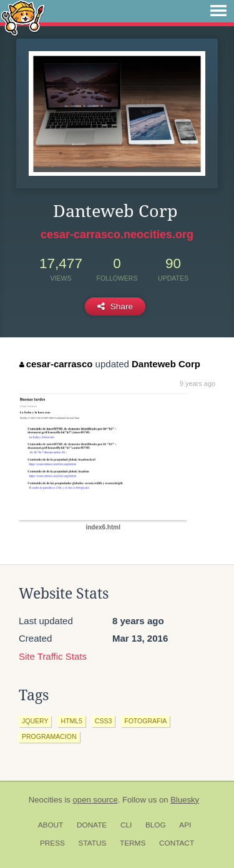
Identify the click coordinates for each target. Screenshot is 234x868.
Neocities (46, 800)
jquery (35, 721)
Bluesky (185, 800)
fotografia (145, 721)
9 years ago (197, 383)
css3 (103, 721)
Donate (92, 825)
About (51, 825)
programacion (49, 736)
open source (95, 800)
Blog (156, 825)
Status (93, 843)
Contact (177, 843)
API (185, 825)
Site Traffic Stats (53, 656)
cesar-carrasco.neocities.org (117, 234)
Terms (133, 843)
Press (52, 843)
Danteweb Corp (166, 364)
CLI (126, 825)
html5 (71, 721)
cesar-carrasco (56, 364)
